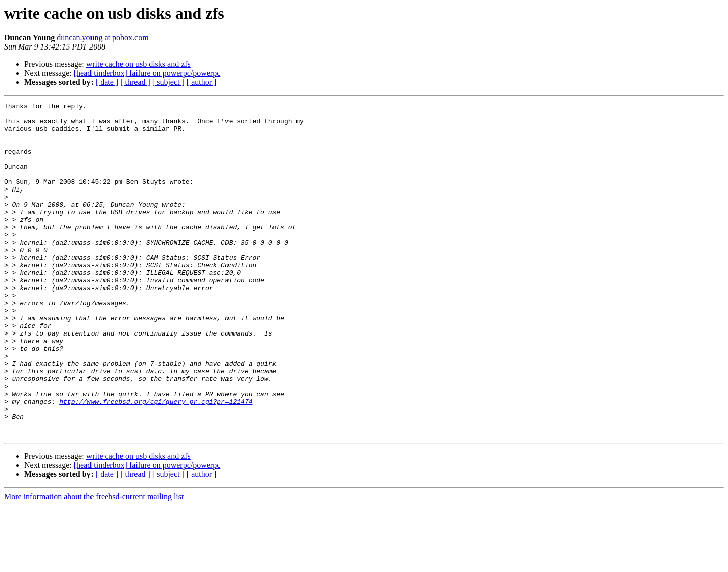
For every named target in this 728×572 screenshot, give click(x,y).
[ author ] (202, 82)
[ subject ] (168, 82)
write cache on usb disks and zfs (139, 64)
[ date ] (107, 82)
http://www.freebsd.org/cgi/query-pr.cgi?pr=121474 (156, 462)
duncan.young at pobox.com (102, 38)
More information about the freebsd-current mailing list (94, 563)
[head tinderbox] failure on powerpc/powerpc (147, 73)
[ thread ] (135, 82)
